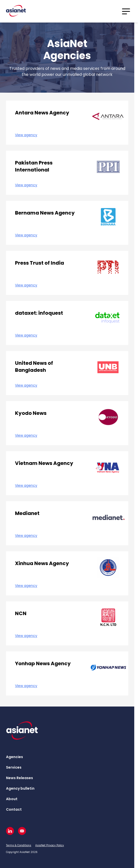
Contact (14, 809)
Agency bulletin (20, 788)
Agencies (14, 757)
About (12, 799)
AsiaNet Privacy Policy (50, 845)
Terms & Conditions (19, 845)
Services (14, 767)
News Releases (19, 778)
